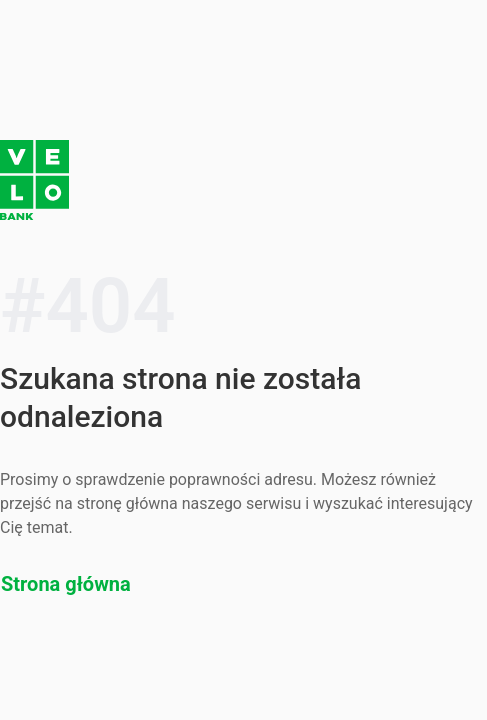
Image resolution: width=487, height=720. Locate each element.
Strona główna (66, 584)
